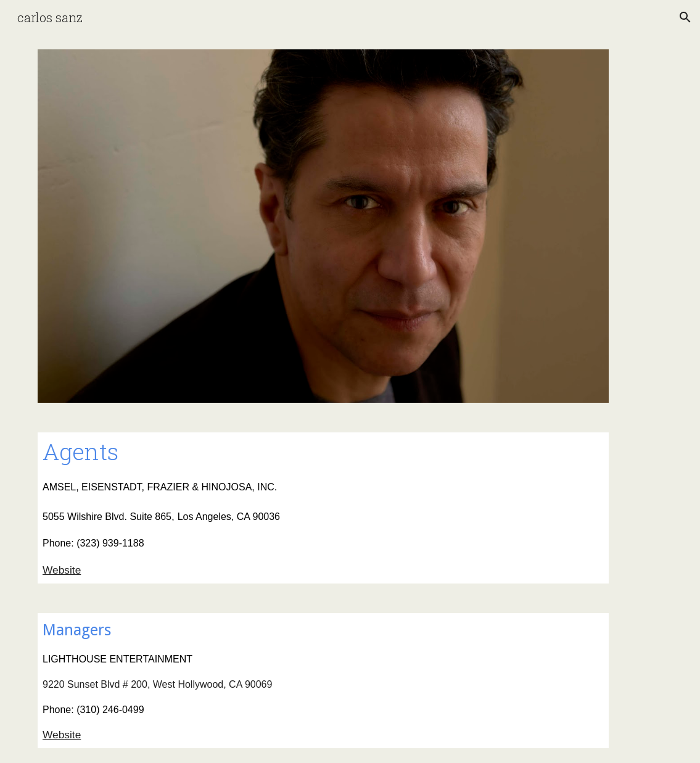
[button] (685, 17)
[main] (323, 508)
